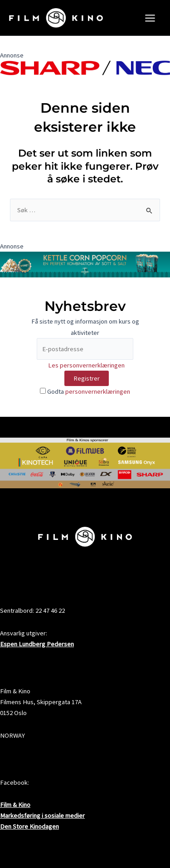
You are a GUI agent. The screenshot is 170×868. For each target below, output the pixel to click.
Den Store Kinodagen (29, 826)
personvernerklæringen (98, 391)
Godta (85, 391)
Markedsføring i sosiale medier (42, 816)
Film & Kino (15, 805)
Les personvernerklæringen (86, 365)
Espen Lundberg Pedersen (37, 644)
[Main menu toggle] (150, 18)
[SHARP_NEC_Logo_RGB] (85, 67)
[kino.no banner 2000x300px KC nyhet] (85, 264)
